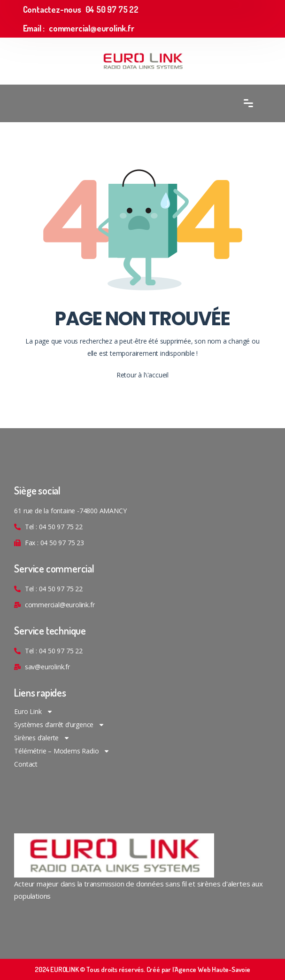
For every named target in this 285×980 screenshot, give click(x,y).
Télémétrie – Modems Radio (62, 751)
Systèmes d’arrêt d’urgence (59, 725)
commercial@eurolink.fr (92, 28)
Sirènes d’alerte (42, 738)
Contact (26, 764)
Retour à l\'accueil (142, 375)
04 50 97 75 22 (112, 9)
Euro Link (33, 712)
